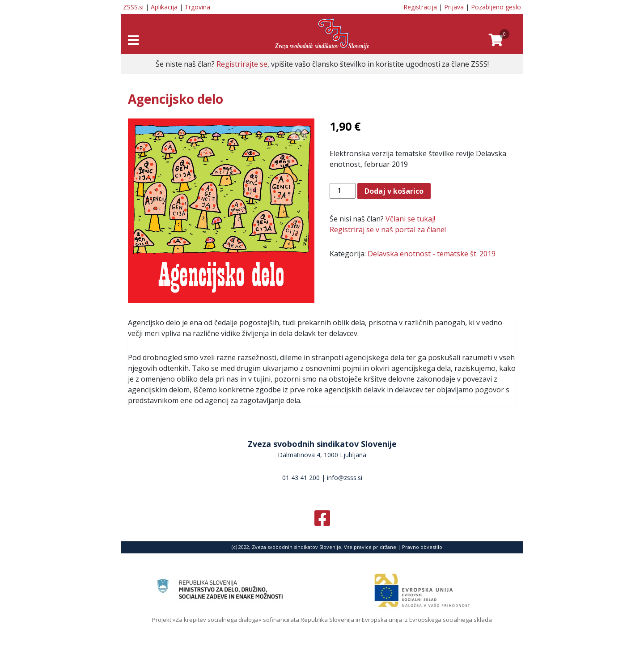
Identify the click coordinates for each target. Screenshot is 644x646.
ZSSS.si (133, 7)
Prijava (454, 7)
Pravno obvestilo (422, 547)
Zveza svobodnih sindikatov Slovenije (322, 444)
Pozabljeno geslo (496, 7)
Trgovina (197, 7)
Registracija (420, 7)
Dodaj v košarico (394, 191)
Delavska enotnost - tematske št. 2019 (432, 254)
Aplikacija (164, 7)
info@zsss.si (345, 478)
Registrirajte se (242, 64)
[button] (299, 133)
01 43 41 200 (301, 478)
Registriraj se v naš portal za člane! (388, 229)
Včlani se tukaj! (410, 219)
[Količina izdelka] (343, 191)
